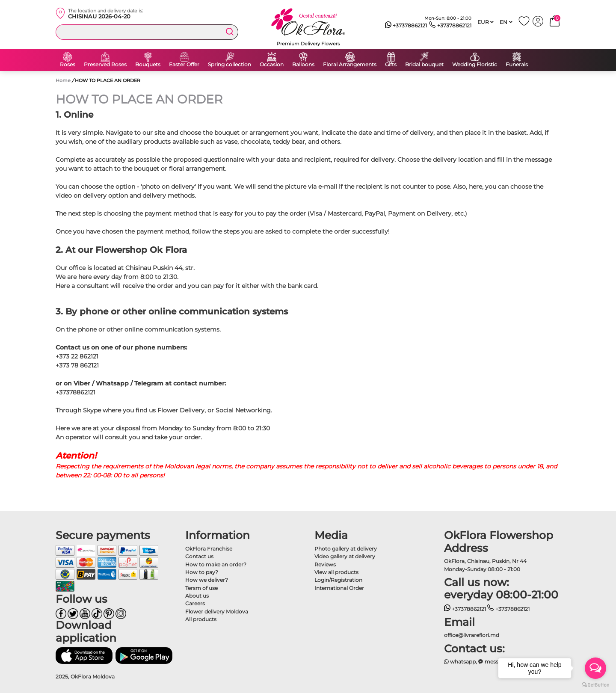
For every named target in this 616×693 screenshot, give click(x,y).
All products (201, 619)
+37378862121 (406, 26)
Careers (195, 603)
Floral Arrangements (350, 65)
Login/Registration (338, 580)
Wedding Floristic (475, 65)
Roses (68, 65)
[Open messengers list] (595, 668)
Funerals (517, 65)
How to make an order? (216, 564)
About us (197, 596)
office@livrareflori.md (472, 635)
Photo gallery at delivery (346, 549)
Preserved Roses (105, 65)
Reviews (325, 564)
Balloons (303, 65)
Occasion (272, 65)
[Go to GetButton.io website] (595, 684)
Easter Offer (184, 65)
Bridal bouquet (424, 65)
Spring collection (230, 65)
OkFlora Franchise (209, 549)
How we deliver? (207, 580)
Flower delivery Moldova (217, 612)
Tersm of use (201, 588)
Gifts (391, 65)
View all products (336, 572)
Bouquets (148, 65)
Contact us (199, 556)
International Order (339, 588)
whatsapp (460, 662)
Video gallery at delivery (345, 556)
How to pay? (202, 572)
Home (63, 80)
